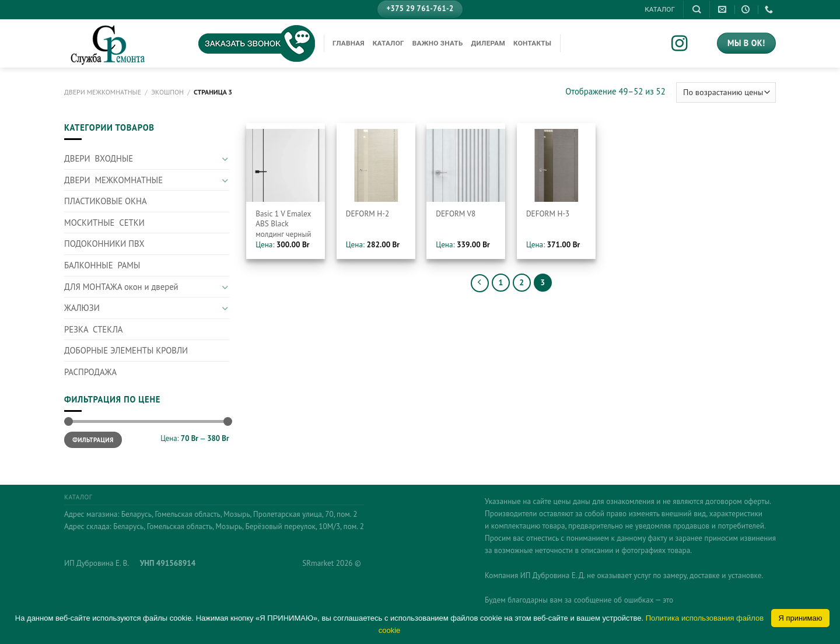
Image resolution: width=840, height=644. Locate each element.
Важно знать (438, 43)
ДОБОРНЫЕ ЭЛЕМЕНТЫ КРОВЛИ (126, 350)
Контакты (532, 43)
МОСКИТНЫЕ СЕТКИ (104, 223)
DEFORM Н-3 (548, 214)
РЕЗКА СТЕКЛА (93, 329)
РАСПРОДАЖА (90, 372)
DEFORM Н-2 (367, 214)
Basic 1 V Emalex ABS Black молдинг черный (283, 224)
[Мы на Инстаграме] (687, 45)
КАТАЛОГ (660, 9)
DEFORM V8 (456, 214)
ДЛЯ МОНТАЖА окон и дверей (121, 287)
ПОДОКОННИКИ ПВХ (104, 244)
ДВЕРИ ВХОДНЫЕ (99, 158)
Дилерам (489, 43)
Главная (349, 43)
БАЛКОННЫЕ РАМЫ (102, 265)
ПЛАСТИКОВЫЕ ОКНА (106, 201)
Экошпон (167, 92)
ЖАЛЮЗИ (82, 308)
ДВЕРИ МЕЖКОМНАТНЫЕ (103, 92)
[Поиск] (696, 10)
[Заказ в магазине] (726, 93)
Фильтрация (93, 440)
